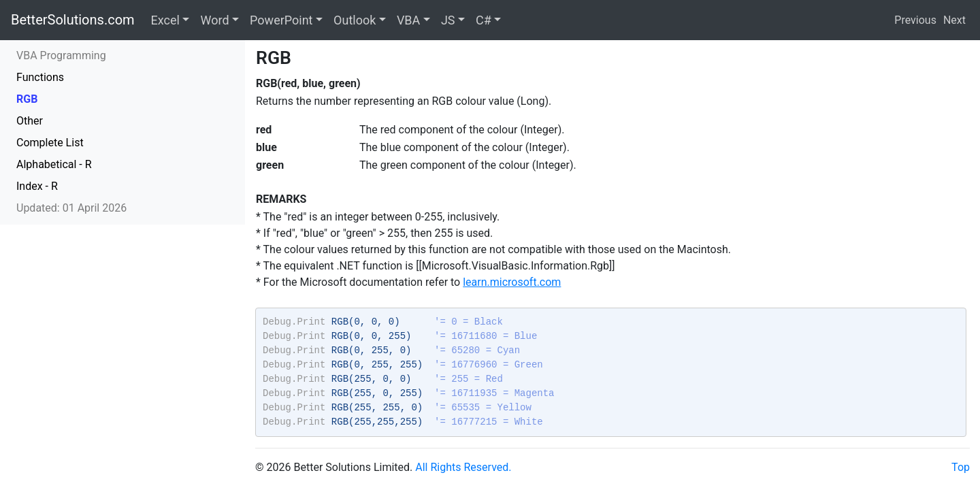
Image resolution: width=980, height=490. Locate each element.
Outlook (355, 20)
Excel (165, 20)
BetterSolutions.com (73, 20)
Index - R (37, 186)
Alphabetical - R (54, 164)
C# (484, 20)
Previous (915, 20)
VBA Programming (61, 55)
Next (954, 20)
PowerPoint (281, 20)
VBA (408, 20)
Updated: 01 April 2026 (71, 208)
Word (214, 20)
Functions (40, 77)
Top (961, 467)
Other (30, 121)
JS (448, 20)
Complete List (50, 143)
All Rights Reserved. (463, 467)
